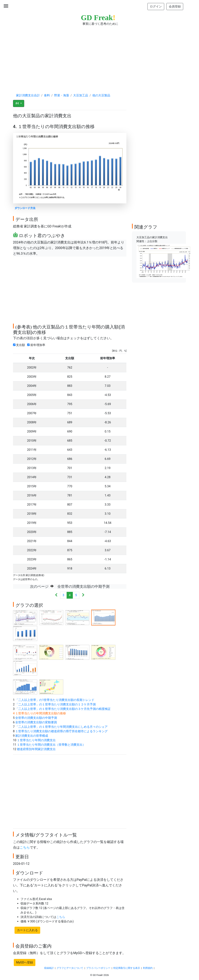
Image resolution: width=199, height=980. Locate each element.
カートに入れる (27, 930)
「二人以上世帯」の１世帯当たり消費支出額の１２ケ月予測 (55, 704)
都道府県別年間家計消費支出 (36, 749)
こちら (25, 847)
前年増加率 (37, 345)
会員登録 (175, 6)
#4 (18, 103)
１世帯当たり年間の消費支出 (36, 740)
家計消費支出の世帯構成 (32, 736)
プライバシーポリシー (98, 968)
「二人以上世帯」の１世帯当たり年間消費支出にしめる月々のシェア (61, 727)
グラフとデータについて (70, 968)
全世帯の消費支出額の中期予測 (36, 718)
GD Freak (98, 18)
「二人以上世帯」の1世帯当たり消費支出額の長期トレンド (55, 700)
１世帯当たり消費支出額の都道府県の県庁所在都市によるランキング (61, 731)
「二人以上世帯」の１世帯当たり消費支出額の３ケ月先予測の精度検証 (63, 709)
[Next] (83, 595)
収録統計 (49, 968)
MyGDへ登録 (25, 962)
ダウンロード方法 (25, 208)
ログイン (156, 6)
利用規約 (148, 968)
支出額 (20, 345)
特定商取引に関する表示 (127, 968)
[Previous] (56, 595)
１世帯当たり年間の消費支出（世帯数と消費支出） (51, 745)
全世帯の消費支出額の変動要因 (36, 722)
